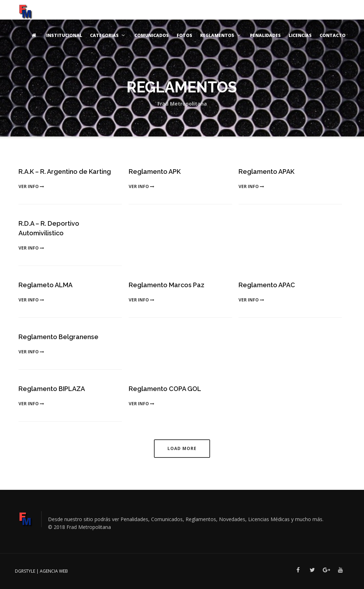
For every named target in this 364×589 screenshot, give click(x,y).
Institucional (64, 35)
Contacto (333, 35)
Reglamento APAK (266, 172)
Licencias (300, 35)
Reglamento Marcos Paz (167, 285)
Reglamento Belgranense (58, 337)
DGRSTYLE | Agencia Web (41, 571)
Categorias (108, 35)
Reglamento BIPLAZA (52, 389)
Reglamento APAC (267, 285)
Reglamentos (221, 35)
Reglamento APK (155, 172)
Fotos (184, 35)
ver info (31, 186)
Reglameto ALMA (45, 285)
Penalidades (265, 35)
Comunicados (152, 35)
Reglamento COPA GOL (165, 389)
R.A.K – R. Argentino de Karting (65, 172)
